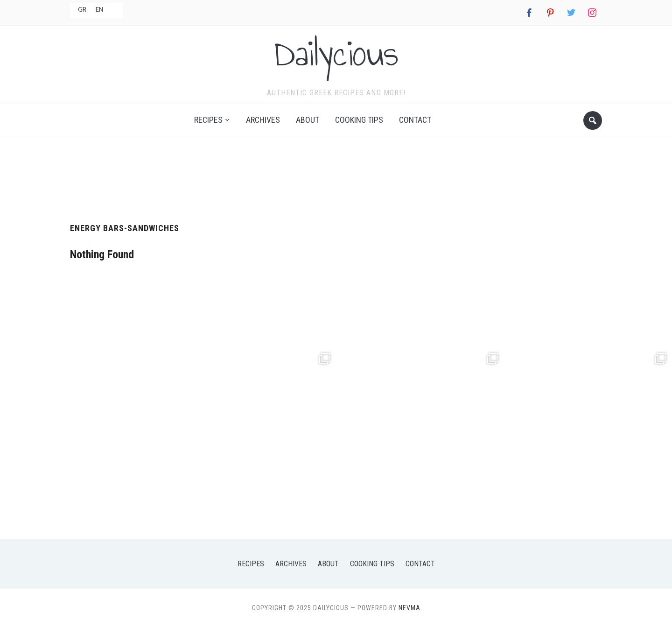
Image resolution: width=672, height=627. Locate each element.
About (308, 120)
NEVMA (409, 608)
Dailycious (336, 53)
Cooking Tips (359, 120)
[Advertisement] (336, 176)
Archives (263, 120)
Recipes (208, 120)
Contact (415, 120)
